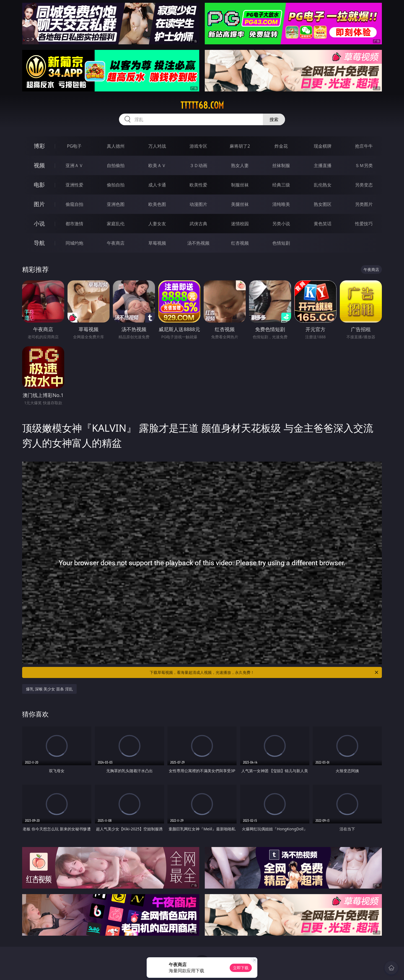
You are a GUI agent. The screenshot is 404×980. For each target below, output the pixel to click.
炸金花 (281, 146)
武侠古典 (198, 224)
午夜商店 (116, 243)
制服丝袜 (240, 185)
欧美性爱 (198, 185)
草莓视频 (157, 243)
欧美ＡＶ (157, 165)
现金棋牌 (323, 146)
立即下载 (241, 968)
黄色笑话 (323, 224)
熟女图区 (323, 204)
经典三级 (281, 185)
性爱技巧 (364, 224)
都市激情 (74, 224)
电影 (39, 185)
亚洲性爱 (74, 185)
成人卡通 (157, 185)
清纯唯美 (281, 204)
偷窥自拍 (74, 204)
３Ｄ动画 (198, 165)
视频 (39, 165)
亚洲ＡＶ (74, 165)
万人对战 (157, 146)
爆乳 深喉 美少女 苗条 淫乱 (49, 689)
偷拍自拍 (116, 185)
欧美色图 (157, 204)
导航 (39, 243)
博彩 (39, 146)
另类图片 (364, 204)
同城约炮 (74, 243)
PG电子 (74, 146)
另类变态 (364, 185)
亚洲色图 (116, 204)
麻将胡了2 (240, 146)
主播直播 (323, 165)
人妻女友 (157, 224)
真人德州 (116, 146)
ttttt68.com (202, 105)
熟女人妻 (240, 165)
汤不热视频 (198, 243)
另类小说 (281, 224)
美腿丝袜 (240, 204)
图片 (39, 204)
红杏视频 (240, 243)
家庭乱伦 (116, 224)
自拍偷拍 (116, 165)
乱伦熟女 (323, 185)
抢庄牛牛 (364, 146)
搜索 (274, 119)
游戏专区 (198, 146)
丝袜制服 (281, 165)
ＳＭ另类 (364, 165)
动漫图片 (198, 204)
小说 (39, 223)
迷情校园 (240, 224)
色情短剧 (281, 243)
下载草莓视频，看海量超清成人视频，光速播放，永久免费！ (264, 672)
